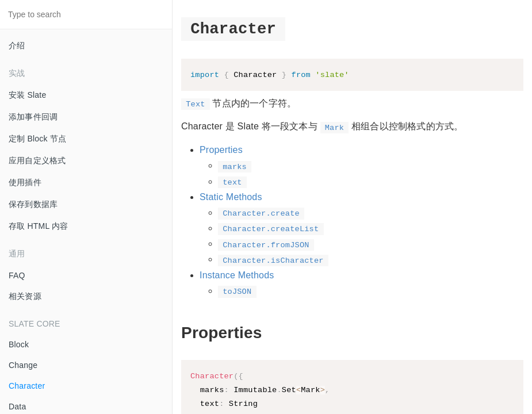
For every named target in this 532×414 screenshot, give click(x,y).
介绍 (17, 45)
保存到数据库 (33, 204)
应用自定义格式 (37, 160)
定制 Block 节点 (37, 139)
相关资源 (25, 296)
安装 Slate (27, 95)
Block (19, 344)
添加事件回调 (33, 117)
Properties (221, 151)
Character (27, 386)
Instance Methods (237, 276)
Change (23, 365)
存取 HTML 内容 (38, 226)
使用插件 (25, 182)
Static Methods (231, 198)
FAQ (17, 275)
